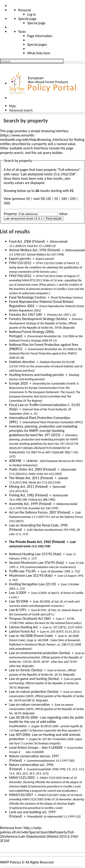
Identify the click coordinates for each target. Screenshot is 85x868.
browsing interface (55, 131)
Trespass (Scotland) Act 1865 (30, 618)
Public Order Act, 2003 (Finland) (33, 469)
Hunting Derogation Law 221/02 (33, 584)
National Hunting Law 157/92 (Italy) (35, 554)
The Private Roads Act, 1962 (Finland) (37, 542)
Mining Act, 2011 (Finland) (28, 487)
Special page (36, 23)
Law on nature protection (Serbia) (34, 692)
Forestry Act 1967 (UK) (26, 314)
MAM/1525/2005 (22, 778)
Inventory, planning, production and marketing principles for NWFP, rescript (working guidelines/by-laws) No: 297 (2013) (43, 431)
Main (13, 106)
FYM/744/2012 (20, 276)
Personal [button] (24, 10)
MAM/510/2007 (21, 795)
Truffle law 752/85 (22, 571)
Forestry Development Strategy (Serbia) (38, 319)
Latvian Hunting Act (23, 627)
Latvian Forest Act (22, 631)
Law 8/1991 (18, 610)
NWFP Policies (10, 862)
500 (6, 203)
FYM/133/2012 (20, 263)
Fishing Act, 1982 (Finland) (28, 495)
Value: (63, 214)
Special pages (37, 44)
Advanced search (21, 110)
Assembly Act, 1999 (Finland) (30, 504)
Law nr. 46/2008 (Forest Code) (31, 636)
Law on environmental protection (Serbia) (40, 653)
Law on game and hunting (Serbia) (34, 679)
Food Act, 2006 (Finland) (27, 241)
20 (49, 199)
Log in (32, 14)
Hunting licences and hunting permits (36, 375)
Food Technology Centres (28, 297)
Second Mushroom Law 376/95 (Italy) (37, 563)
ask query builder (50, 153)
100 (64, 199)
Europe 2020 (18, 383)
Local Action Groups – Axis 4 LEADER (36, 747)
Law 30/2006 (19, 601)
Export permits (20, 259)
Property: (11, 214)
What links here (39, 53)
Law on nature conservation (29, 704)
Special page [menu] (27, 19)
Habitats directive (22, 362)
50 (56, 199)
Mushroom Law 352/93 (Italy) (31, 575)
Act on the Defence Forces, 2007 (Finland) (40, 512)
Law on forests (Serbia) (26, 670)
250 (73, 199)
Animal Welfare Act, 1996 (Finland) (35, 250)
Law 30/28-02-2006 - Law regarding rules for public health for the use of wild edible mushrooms (46, 722)
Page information (40, 36)
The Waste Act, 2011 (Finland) (31, 478)
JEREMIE (15, 461)
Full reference (69, 170)
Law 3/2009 (18, 593)
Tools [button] (22, 32)
